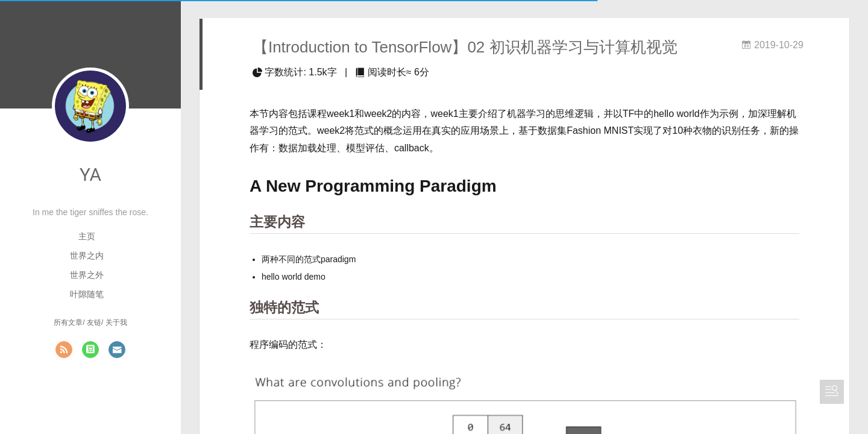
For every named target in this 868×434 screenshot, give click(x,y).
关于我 (116, 322)
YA (90, 175)
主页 (87, 236)
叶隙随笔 (87, 294)
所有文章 (68, 322)
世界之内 (87, 256)
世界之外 (87, 275)
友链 (94, 322)
